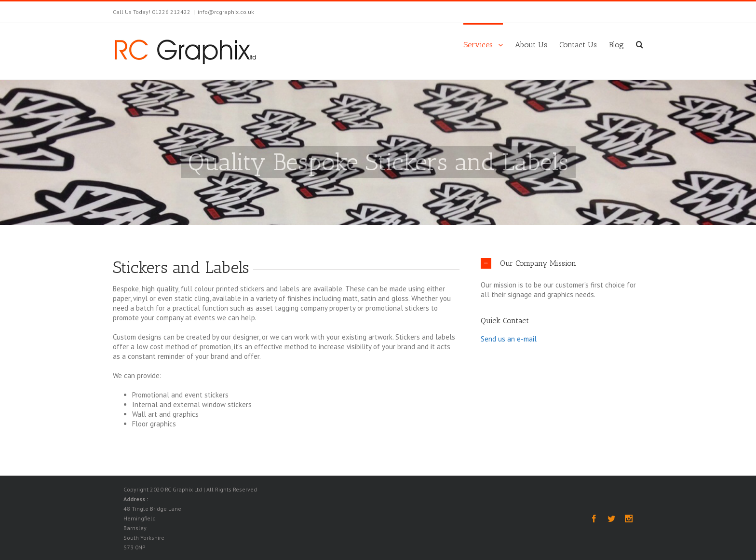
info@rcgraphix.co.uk (226, 12)
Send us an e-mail (509, 338)
